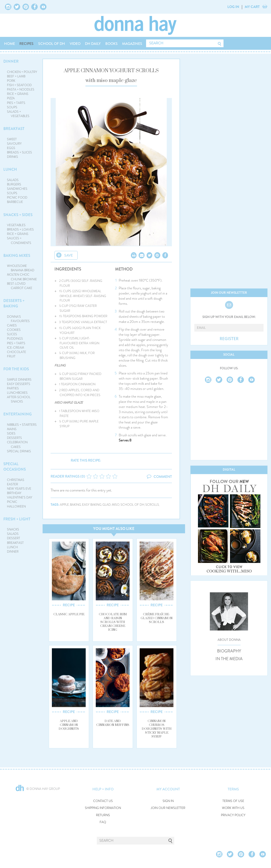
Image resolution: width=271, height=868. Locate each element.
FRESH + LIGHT (17, 519)
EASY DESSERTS (19, 384)
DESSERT (14, 538)
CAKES (12, 325)
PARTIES (13, 388)
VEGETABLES (16, 225)
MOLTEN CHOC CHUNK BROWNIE (22, 277)
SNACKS (13, 529)
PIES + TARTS (16, 103)
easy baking (92, 505)
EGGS (11, 148)
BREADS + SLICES (19, 152)
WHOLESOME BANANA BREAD (21, 268)
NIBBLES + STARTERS (22, 425)
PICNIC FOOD (17, 198)
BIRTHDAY (14, 493)
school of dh (132, 505)
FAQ (103, 822)
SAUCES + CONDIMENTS (19, 240)
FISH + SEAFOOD (19, 85)
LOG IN (233, 7)
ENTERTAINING (18, 414)
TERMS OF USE (233, 801)
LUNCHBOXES (17, 393)
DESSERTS (14, 438)
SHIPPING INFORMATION (103, 808)
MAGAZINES (132, 44)
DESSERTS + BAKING (14, 303)
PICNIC (12, 502)
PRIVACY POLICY (233, 815)
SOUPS (12, 107)
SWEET (12, 139)
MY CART (252, 7)
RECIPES (26, 44)
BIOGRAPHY (229, 651)
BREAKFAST (14, 129)
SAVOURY (14, 144)
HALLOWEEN (16, 506)
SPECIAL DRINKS (19, 451)
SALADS (13, 180)
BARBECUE (15, 202)
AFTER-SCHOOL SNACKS (19, 399)
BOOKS (111, 44)
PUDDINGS (15, 339)
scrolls (152, 505)
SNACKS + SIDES (18, 215)
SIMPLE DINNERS (19, 380)
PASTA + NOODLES (21, 89)
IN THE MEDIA (229, 659)
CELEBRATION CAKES (17, 444)
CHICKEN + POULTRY (22, 72)
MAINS (12, 429)
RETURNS (103, 815)
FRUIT (11, 356)
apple (64, 505)
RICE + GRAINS (18, 94)
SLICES (12, 334)
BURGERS (14, 184)
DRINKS (13, 157)
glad (107, 505)
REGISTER (229, 339)
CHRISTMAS (16, 480)
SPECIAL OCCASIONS (15, 467)
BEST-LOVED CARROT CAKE (20, 286)
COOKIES (14, 330)
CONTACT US (103, 801)
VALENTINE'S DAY (20, 497)
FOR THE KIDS (16, 369)
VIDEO (75, 44)
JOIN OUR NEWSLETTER (168, 808)
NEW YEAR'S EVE (19, 489)
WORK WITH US (233, 808)
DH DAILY (93, 44)
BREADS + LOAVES (20, 230)
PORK (11, 81)
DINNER (11, 61)
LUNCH (10, 169)
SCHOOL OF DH (52, 44)
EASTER (13, 484)
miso (116, 505)
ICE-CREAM (15, 348)
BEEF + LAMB (16, 76)
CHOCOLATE (17, 352)
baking (75, 505)
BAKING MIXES (17, 256)
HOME (10, 44)
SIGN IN (168, 801)
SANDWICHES (17, 189)
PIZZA (11, 98)
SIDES (11, 433)
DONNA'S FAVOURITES (18, 319)
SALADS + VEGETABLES (18, 114)
